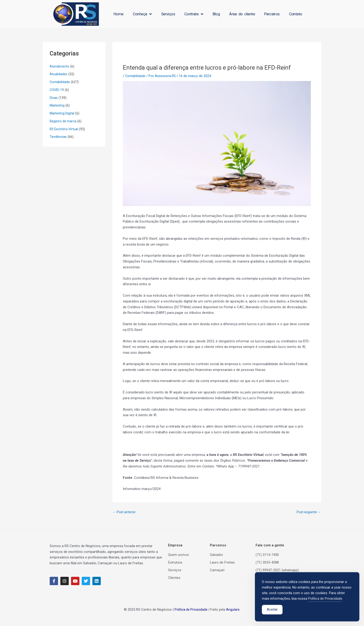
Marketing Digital (62, 113)
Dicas (54, 98)
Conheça (142, 14)
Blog (216, 14)
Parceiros (272, 14)
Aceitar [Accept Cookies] (272, 611)
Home (119, 14)
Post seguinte (308, 512)
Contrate (194, 14)
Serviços (168, 14)
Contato (296, 14)
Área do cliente (242, 14)
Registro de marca (64, 121)
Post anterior (125, 512)
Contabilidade (60, 82)
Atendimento (60, 66)
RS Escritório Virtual (65, 129)
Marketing (57, 105)
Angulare (233, 610)
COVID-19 (57, 90)
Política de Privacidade (191, 610)
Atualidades (59, 74)
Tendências (58, 137)
